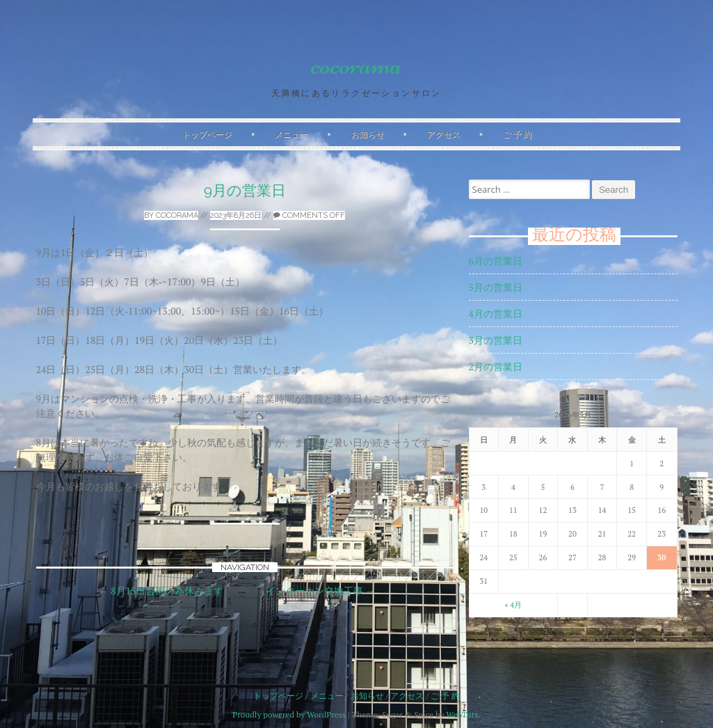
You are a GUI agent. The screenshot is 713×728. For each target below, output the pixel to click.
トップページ (207, 134)
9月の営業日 (245, 190)
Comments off (309, 215)
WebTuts (462, 714)
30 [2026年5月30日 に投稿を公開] (662, 557)
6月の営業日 (496, 261)
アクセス (443, 134)
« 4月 (513, 605)
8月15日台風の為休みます (161, 591)
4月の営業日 (496, 314)
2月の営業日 (496, 366)
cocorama (356, 65)
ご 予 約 (517, 134)
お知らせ (367, 134)
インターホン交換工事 (320, 591)
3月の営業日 (496, 340)
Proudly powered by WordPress (289, 714)
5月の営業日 (496, 287)
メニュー (291, 134)
